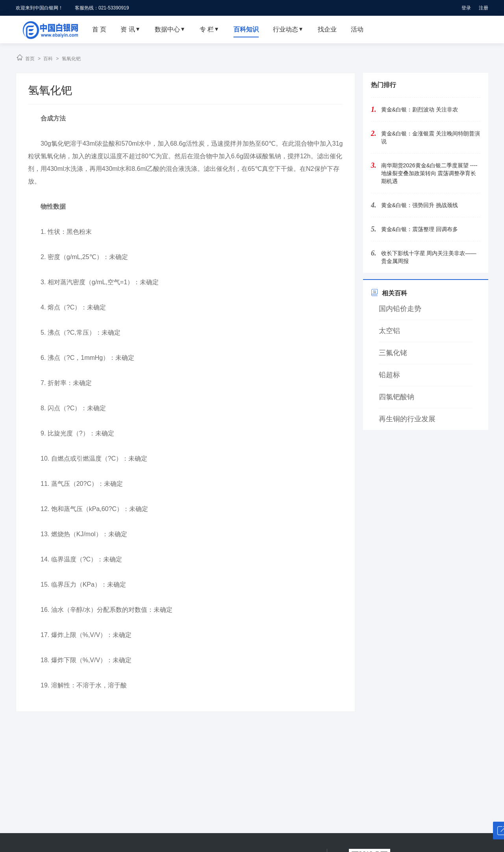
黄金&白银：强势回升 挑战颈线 (420, 205)
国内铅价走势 (400, 309)
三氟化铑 (393, 353)
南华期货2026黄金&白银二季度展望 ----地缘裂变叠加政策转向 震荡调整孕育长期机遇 (429, 173)
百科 (48, 59)
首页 (30, 59)
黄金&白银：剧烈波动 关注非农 (420, 109)
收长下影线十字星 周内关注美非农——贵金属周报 (429, 257)
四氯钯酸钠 (397, 397)
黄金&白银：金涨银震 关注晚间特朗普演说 (431, 137)
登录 (466, 8)
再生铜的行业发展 (407, 419)
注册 (484, 8)
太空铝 (389, 331)
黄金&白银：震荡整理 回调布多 (420, 229)
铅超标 (389, 375)
